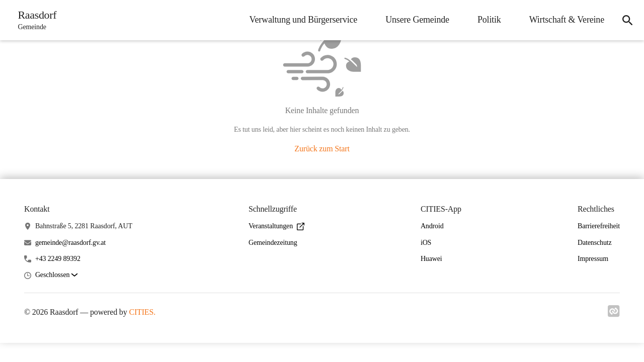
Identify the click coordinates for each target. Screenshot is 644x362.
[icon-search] (627, 20)
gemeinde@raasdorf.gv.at (70, 243)
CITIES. (142, 312)
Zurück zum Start (322, 149)
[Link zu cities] (614, 314)
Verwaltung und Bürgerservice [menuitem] (303, 20)
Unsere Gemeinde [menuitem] (417, 20)
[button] (56, 275)
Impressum (593, 259)
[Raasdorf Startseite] (34, 20)
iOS (426, 243)
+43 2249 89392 (58, 259)
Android (432, 226)
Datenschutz (595, 243)
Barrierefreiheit (599, 226)
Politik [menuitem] (489, 20)
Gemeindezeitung (273, 243)
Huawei (431, 259)
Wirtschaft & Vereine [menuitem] (566, 20)
